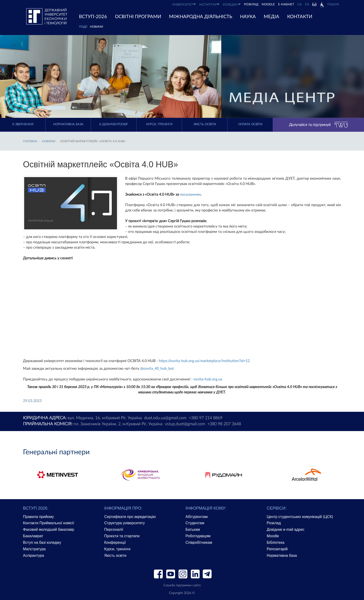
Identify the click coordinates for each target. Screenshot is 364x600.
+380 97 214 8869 (206, 418)
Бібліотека (276, 542)
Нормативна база (68, 124)
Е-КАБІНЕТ (286, 5)
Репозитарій (277, 549)
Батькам (193, 529)
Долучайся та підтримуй (318, 125)
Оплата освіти (250, 124)
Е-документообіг (114, 124)
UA (300, 5)
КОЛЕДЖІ (232, 5)
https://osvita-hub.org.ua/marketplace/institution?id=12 (204, 361)
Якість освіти (205, 124)
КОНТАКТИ (300, 17)
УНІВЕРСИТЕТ (184, 5)
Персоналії (114, 529)
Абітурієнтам (197, 517)
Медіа (271, 17)
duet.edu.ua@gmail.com (165, 418)
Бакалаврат (33, 536)
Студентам (195, 523)
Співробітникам (199, 542)
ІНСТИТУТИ (209, 5)
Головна (30, 141)
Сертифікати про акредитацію (130, 517)
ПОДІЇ (83, 27)
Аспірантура (34, 555)
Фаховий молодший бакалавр (49, 529)
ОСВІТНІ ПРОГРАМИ (138, 17)
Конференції (115, 542)
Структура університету (125, 523)
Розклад (274, 523)
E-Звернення (23, 124)
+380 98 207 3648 (224, 424)
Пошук (333, 5)
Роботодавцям (198, 536)
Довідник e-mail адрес (286, 529)
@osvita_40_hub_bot (157, 369)
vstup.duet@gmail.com (185, 424)
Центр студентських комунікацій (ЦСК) (300, 517)
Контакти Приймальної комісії (49, 523)
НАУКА (248, 17)
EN (307, 5)
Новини (97, 27)
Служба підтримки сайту (182, 585)
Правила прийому (38, 517)
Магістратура (34, 549)
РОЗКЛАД (251, 5)
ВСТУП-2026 (93, 17)
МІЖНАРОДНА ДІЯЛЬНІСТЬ (201, 17)
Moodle (268, 5)
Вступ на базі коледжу (42, 542)
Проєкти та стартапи (122, 536)
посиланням (190, 195)
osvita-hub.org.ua (208, 379)
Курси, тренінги (159, 124)
